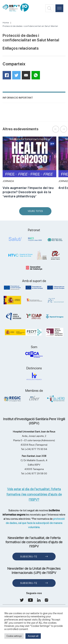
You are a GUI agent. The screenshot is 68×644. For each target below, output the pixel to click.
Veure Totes (36, 213)
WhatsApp (37, 76)
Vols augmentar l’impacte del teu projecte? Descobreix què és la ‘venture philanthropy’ (28, 192)
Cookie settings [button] (14, 636)
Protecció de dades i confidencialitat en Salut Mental (30, 26)
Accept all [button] (33, 636)
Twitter (18, 77)
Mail (27, 77)
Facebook (8, 76)
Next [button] (64, 129)
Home (6, 23)
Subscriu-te (29, 557)
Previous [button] (56, 129)
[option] (29, 169)
